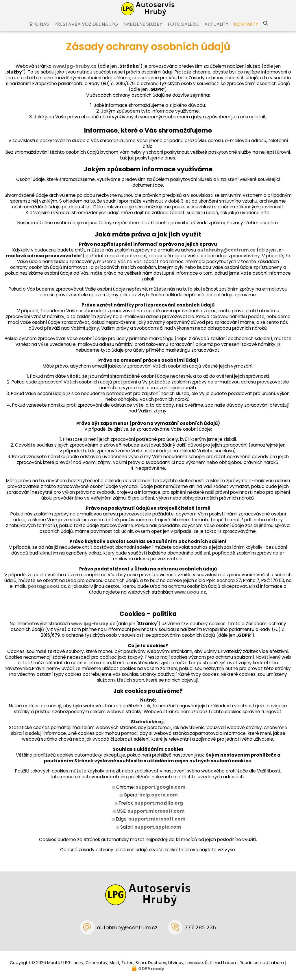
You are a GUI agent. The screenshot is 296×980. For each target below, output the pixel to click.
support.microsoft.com (156, 817)
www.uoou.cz (190, 598)
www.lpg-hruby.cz (75, 72)
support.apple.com (158, 833)
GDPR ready (151, 969)
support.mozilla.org (159, 809)
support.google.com (161, 793)
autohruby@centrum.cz (226, 256)
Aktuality (216, 30)
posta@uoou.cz (47, 592)
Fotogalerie (183, 30)
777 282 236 (200, 927)
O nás (42, 30)
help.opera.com (159, 801)
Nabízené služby (143, 30)
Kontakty (246, 30)
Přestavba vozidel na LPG (86, 30)
